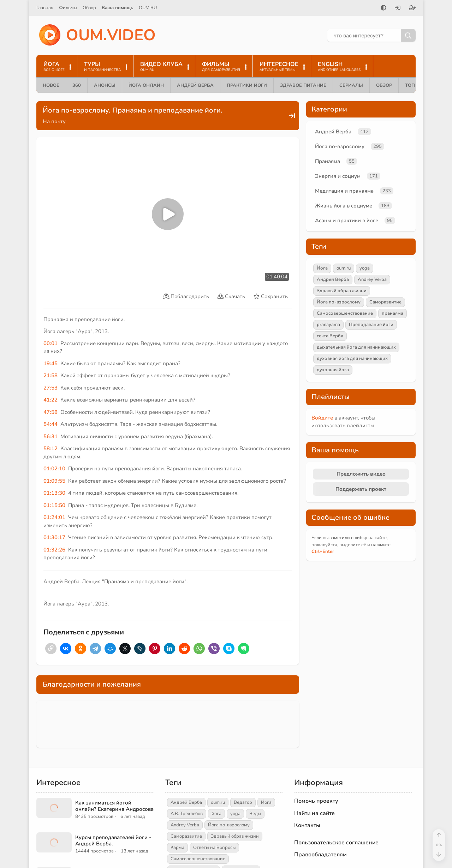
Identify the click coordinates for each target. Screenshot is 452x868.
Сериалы (351, 85)
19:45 (50, 363)
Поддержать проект (361, 489)
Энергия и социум (338, 176)
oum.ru (344, 268)
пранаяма (392, 313)
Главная (45, 8)
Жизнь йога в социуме (344, 206)
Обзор (89, 8)
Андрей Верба (195, 85)
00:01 (50, 343)
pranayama (328, 325)
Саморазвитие (385, 302)
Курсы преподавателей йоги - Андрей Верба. (113, 840)
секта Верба (330, 336)
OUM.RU (148, 8)
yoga (365, 268)
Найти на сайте (314, 813)
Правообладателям (320, 855)
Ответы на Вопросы (214, 848)
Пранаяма (328, 161)
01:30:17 (54, 537)
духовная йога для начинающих (352, 358)
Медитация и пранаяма (344, 191)
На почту (54, 121)
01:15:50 (54, 505)
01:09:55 (54, 481)
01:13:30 (54, 493)
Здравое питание (303, 85)
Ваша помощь (117, 8)
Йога (322, 268)
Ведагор (243, 802)
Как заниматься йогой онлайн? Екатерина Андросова (114, 806)
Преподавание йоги (371, 325)
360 (77, 85)
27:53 (50, 388)
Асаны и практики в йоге (347, 221)
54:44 (50, 424)
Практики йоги (247, 85)
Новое (51, 85)
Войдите (322, 418)
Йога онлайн (146, 85)
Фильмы (68, 8)
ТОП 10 (414, 85)
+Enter (323, 551)
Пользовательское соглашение (336, 843)
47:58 (50, 412)
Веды (255, 814)
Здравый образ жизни (342, 291)
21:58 (50, 375)
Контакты (307, 825)
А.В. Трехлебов (187, 814)
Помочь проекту (316, 801)
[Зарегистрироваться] (412, 8)
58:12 (50, 448)
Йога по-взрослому (340, 146)
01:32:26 (54, 550)
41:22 (50, 400)
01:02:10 (54, 469)
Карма (177, 848)
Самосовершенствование (345, 313)
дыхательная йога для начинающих (356, 347)
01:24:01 (54, 517)
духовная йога (333, 370)
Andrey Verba (372, 279)
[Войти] (398, 8)
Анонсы (105, 85)
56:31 (50, 436)
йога (216, 814)
